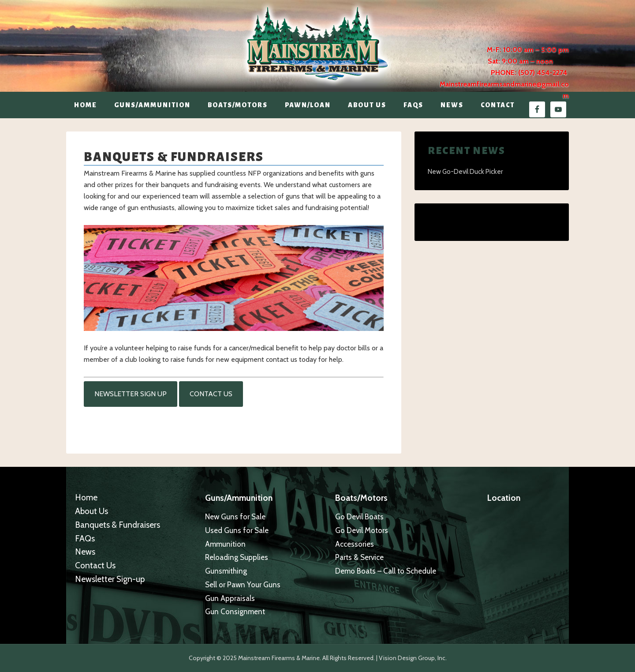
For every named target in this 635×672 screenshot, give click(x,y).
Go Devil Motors (362, 530)
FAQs (85, 539)
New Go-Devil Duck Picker (465, 172)
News (85, 552)
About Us (92, 511)
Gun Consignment (235, 612)
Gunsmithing (226, 571)
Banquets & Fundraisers (118, 525)
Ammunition (225, 544)
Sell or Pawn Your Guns (243, 585)
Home (86, 497)
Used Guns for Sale (237, 530)
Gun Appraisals (230, 598)
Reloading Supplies (237, 557)
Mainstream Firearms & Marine (317, 44)
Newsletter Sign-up (110, 579)
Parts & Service (359, 557)
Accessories (355, 544)
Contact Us (211, 394)
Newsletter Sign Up (131, 394)
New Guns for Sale (235, 517)
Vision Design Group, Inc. (413, 658)
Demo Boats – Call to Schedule (386, 571)
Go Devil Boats (359, 517)
